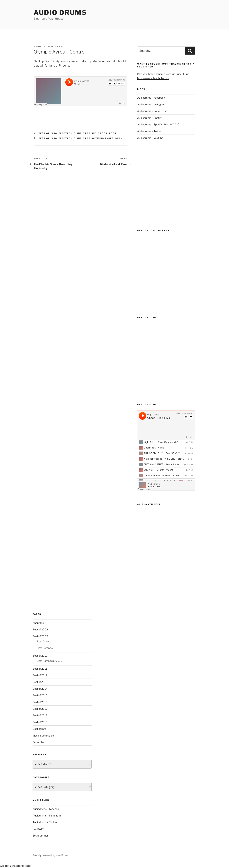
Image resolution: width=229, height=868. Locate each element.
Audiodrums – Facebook (151, 98)
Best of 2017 (40, 709)
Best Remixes (45, 648)
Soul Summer (40, 836)
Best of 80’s (39, 729)
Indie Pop (84, 133)
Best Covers (44, 641)
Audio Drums (60, 13)
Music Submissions (44, 736)
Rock (113, 133)
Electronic (67, 133)
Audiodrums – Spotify (149, 118)
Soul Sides (38, 829)
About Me (38, 623)
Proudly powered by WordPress (51, 855)
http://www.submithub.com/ (153, 78)
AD (61, 47)
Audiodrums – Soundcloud (152, 111)
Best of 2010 (40, 656)
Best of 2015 (40, 695)
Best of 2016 (40, 702)
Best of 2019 (40, 722)
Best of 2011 (40, 669)
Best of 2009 (40, 636)
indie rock (100, 133)
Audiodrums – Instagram (151, 104)
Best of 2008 (40, 629)
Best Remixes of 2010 (50, 661)
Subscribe (38, 742)
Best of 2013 (40, 682)
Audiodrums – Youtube (150, 138)
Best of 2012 (40, 675)
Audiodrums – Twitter (149, 131)
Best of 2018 (40, 715)
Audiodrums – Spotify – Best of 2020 (158, 124)
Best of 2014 (48, 133)
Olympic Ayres (103, 138)
